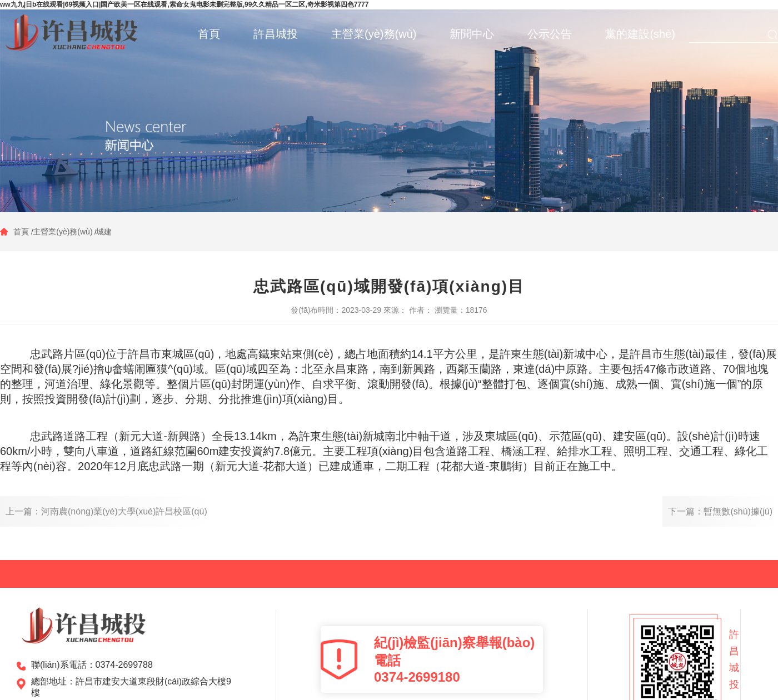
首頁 (22, 232)
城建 (104, 232)
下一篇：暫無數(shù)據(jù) (720, 511)
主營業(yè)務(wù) (63, 232)
